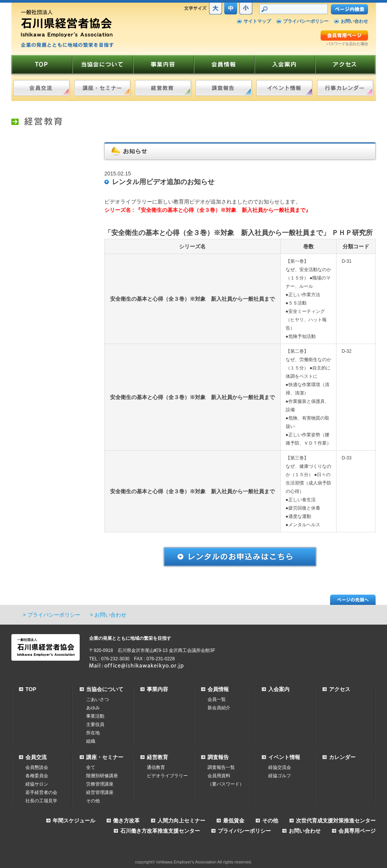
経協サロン (37, 784)
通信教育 (156, 767)
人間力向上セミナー (181, 821)
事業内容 (157, 689)
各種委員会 (37, 776)
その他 (93, 801)
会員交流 (36, 757)
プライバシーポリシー (306, 21)
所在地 (93, 733)
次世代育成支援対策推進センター (336, 821)
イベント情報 (284, 757)
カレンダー (342, 757)
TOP (31, 689)
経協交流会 (280, 767)
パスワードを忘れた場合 (347, 44)
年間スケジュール (74, 821)
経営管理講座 (100, 792)
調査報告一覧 (221, 767)
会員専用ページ (357, 831)
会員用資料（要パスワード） (226, 780)
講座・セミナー (105, 757)
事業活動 (95, 716)
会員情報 (218, 689)
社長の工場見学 (41, 801)
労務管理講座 (100, 784)
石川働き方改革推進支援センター (160, 831)
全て (91, 767)
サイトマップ (257, 21)
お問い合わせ (354, 21)
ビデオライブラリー (167, 776)
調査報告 (218, 757)
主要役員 (95, 724)
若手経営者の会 (41, 792)
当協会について (105, 689)
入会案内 (279, 689)
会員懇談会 (37, 767)
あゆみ (93, 708)
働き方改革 (126, 821)
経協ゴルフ (280, 776)
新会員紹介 (219, 708)
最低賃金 (234, 821)
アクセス (340, 689)
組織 (91, 741)
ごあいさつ (98, 699)
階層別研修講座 (102, 776)
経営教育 (157, 757)
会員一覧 (217, 699)
